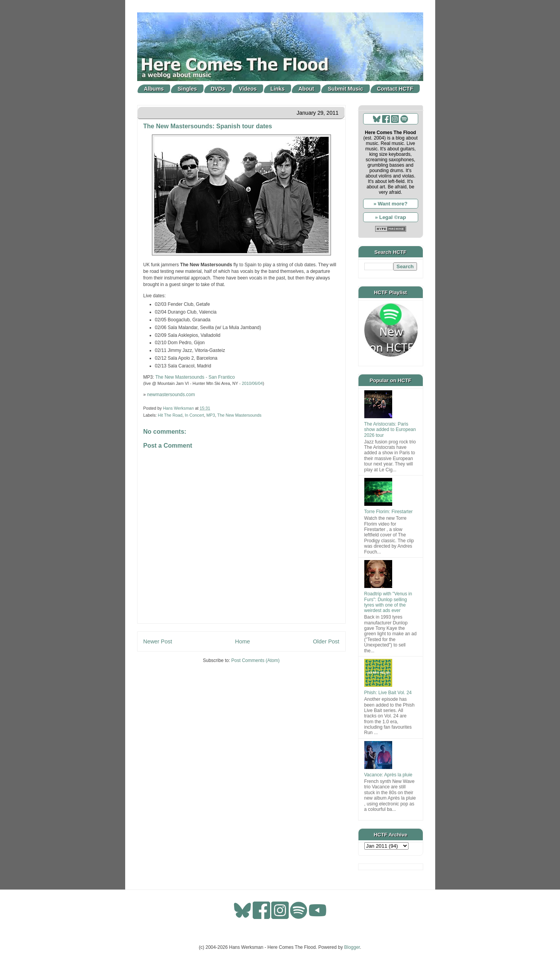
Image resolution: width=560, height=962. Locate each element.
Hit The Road (170, 415)
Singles (187, 89)
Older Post (326, 641)
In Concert (195, 415)
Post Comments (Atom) (256, 660)
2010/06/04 (252, 383)
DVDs (218, 89)
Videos (248, 89)
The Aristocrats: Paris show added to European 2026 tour (390, 430)
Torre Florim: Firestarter (389, 512)
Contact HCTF (395, 89)
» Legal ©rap (390, 217)
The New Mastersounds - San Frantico (195, 377)
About (306, 89)
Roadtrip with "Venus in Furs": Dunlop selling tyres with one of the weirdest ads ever (388, 602)
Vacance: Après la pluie (389, 775)
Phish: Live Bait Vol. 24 (388, 693)
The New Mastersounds (240, 415)
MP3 (211, 415)
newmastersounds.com (171, 395)
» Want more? (391, 204)
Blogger (352, 947)
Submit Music (345, 89)
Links (278, 89)
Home (243, 641)
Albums (154, 89)
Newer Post (158, 641)
